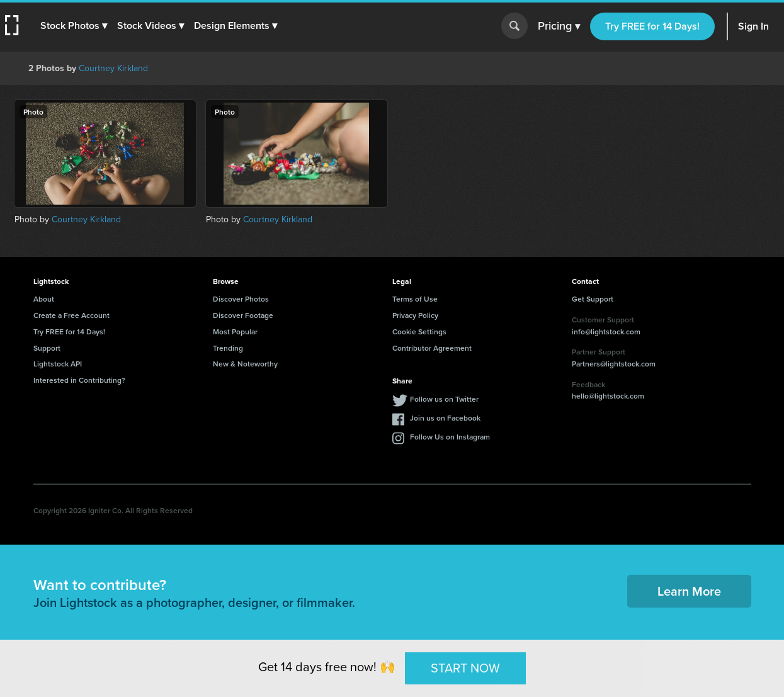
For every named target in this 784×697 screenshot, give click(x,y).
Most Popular (235, 331)
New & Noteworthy (245, 364)
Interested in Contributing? (79, 380)
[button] (74, 26)
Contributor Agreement (432, 348)
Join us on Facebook (445, 418)
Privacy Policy (415, 315)
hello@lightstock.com (608, 396)
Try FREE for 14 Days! (652, 26)
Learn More (689, 591)
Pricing (559, 26)
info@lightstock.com (606, 331)
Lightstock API (58, 364)
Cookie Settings (419, 331)
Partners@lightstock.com (614, 364)
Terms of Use (415, 299)
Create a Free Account (71, 315)
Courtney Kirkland (113, 68)
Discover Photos (241, 299)
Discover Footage (243, 315)
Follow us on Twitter (444, 399)
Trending (228, 348)
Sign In (753, 26)
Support (47, 348)
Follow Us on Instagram (450, 437)
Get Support (593, 299)
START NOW (465, 668)
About (44, 299)
